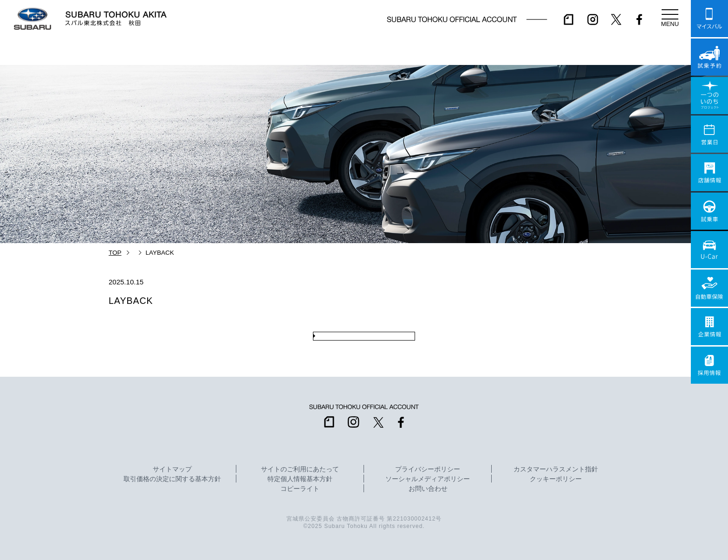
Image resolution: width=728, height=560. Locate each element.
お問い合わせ (428, 489)
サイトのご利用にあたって (300, 470)
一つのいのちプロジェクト (709, 96)
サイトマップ (172, 470)
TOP (115, 253)
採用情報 (709, 365)
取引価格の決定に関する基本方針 (172, 479)
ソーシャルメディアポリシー (428, 479)
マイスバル (709, 19)
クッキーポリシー (556, 479)
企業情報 (709, 327)
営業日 (709, 134)
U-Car (709, 250)
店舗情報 (709, 173)
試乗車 (709, 211)
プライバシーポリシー (428, 470)
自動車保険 (709, 288)
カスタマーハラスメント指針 (556, 470)
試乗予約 (709, 57)
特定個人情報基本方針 (300, 479)
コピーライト (300, 489)
